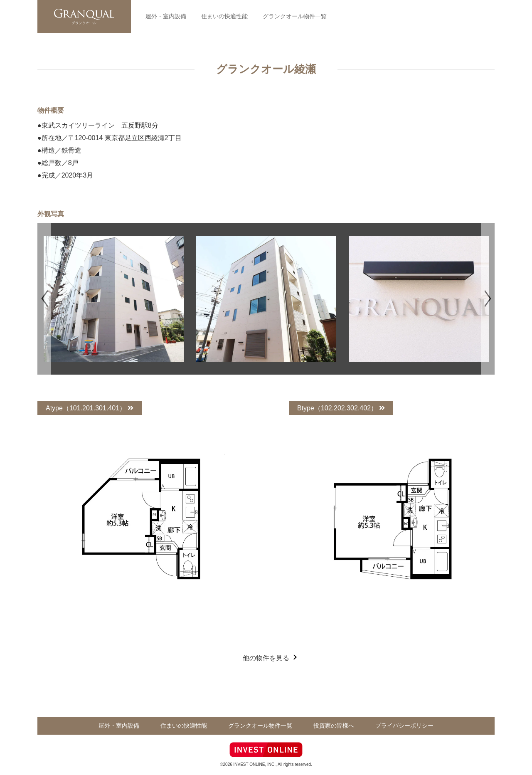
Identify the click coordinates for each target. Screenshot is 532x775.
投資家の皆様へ (334, 726)
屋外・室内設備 (166, 16)
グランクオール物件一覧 (294, 16)
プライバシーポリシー (405, 726)
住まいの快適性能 (224, 16)
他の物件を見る (266, 658)
